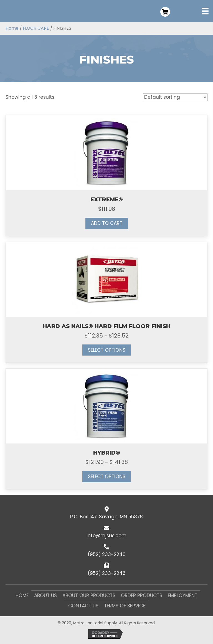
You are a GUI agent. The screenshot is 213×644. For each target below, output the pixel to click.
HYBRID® (107, 453)
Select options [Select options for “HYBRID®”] (107, 476)
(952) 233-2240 (107, 554)
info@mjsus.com (106, 536)
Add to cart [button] (107, 223)
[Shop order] (175, 97)
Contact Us (83, 606)
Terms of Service (125, 606)
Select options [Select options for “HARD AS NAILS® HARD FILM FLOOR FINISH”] (107, 350)
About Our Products (89, 595)
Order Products (142, 595)
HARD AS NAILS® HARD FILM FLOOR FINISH (106, 326)
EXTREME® (107, 199)
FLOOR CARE (36, 28)
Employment (183, 595)
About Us (45, 595)
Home (12, 28)
